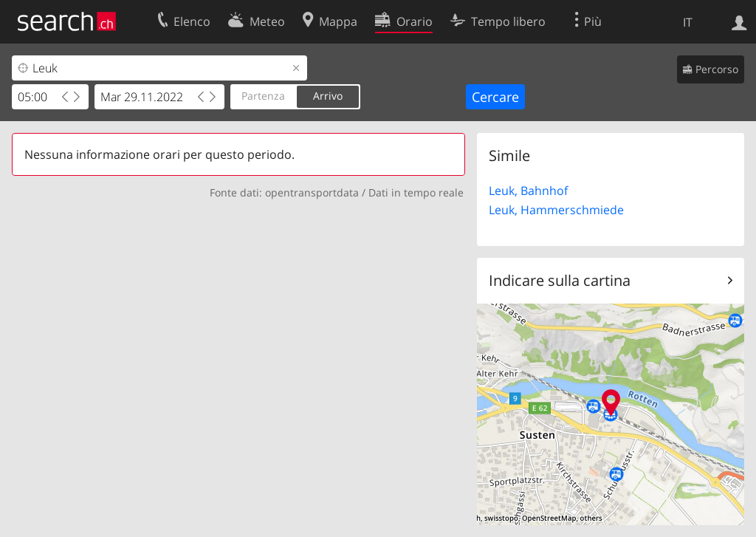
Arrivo (328, 96)
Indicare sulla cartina (560, 280)
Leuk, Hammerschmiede (556, 210)
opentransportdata (312, 192)
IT (688, 22)
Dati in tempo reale (416, 192)
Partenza (263, 96)
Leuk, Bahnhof (528, 191)
